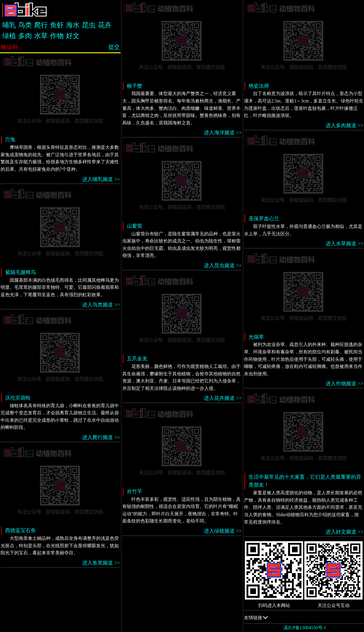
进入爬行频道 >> (101, 437)
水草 (41, 36)
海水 (73, 25)
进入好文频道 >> (345, 532)
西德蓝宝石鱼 (20, 530)
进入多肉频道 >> (345, 125)
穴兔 (10, 139)
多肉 (25, 36)
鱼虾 (57, 25)
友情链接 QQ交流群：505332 (304, 617)
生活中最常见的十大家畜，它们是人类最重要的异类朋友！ (305, 481)
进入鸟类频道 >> (101, 305)
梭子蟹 (135, 86)
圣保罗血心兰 (264, 219)
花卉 (105, 25)
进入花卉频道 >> (223, 398)
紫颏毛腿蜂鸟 (20, 272)
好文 (73, 36)
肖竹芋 (135, 491)
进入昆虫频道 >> (223, 265)
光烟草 (256, 337)
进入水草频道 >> (345, 244)
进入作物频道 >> (345, 384)
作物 (57, 36)
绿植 (9, 36)
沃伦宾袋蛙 (18, 398)
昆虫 (89, 25)
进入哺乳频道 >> (101, 179)
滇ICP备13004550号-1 (305, 628)
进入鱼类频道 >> (101, 563)
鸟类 (25, 25)
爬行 (41, 25)
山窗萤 (135, 226)
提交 (114, 47)
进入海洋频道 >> (223, 133)
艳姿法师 (259, 86)
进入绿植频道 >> (223, 531)
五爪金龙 (137, 359)
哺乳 (9, 25)
